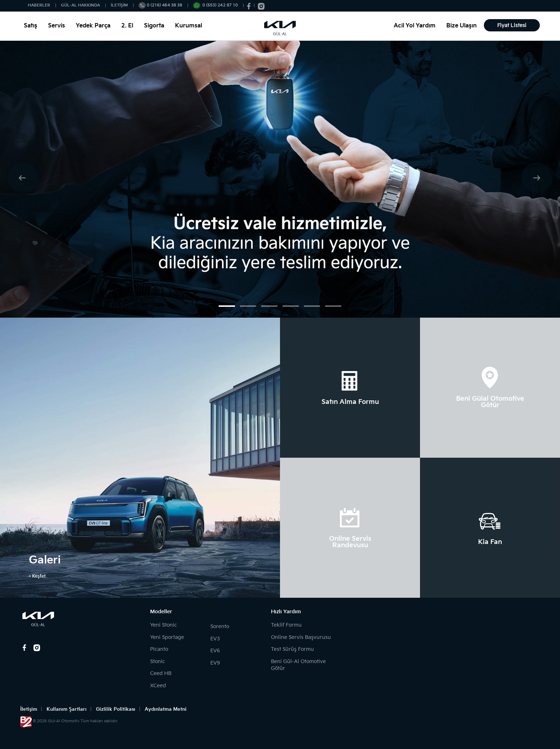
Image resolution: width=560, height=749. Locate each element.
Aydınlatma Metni (166, 709)
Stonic (157, 661)
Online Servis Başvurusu (301, 637)
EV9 (215, 663)
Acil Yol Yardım (415, 26)
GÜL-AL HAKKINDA (80, 5)
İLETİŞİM (119, 5)
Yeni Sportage (167, 637)
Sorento (220, 626)
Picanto (159, 649)
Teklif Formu (286, 625)
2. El (127, 26)
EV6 (215, 651)
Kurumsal (189, 26)
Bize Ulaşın (461, 26)
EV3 (215, 639)
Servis (56, 26)
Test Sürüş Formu (292, 649)
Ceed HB (161, 673)
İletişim (29, 709)
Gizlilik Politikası (116, 709)
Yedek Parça (93, 26)
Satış (30, 26)
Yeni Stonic (163, 625)
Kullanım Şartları (67, 709)
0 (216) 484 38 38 (165, 5)
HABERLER (39, 5)
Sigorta (154, 26)
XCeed (158, 686)
